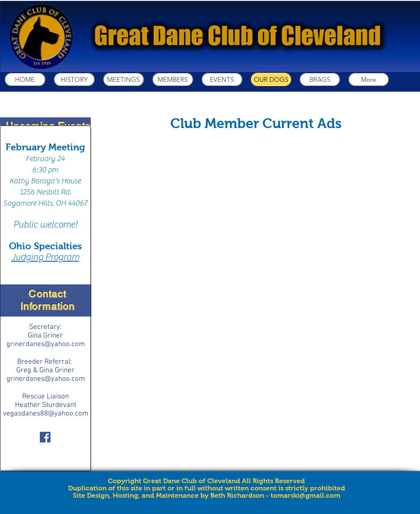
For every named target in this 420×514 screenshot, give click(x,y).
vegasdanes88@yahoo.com (46, 414)
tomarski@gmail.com (305, 495)
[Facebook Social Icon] (45, 437)
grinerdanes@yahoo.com (46, 344)
